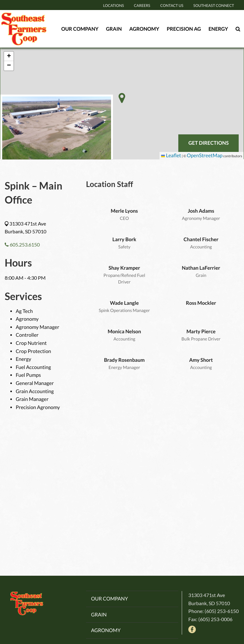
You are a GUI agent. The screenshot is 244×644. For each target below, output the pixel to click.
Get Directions (208, 143)
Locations (113, 5)
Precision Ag (184, 29)
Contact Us (172, 5)
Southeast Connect (214, 5)
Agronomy (144, 29)
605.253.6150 (22, 244)
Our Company (80, 29)
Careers (142, 5)
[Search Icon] (238, 29)
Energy (218, 29)
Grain (114, 29)
